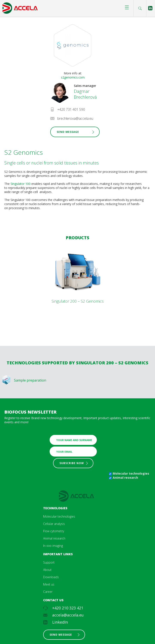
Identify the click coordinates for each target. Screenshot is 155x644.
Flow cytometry (54, 531)
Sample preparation (30, 380)
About (47, 570)
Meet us (49, 584)
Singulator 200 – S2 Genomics (78, 301)
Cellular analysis (54, 524)
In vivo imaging (53, 546)
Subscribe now (72, 463)
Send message (61, 635)
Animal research (125, 478)
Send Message (68, 132)
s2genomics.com (73, 77)
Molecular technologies (131, 473)
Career (48, 592)
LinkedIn (60, 622)
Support (49, 562)
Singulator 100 (21, 184)
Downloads (51, 577)
